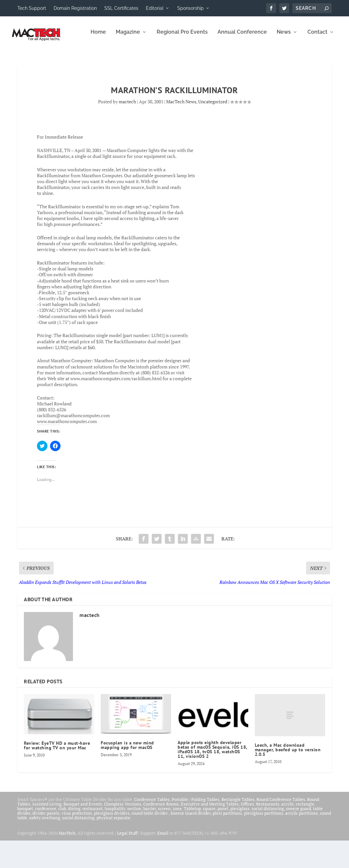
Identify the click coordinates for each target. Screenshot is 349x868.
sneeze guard (298, 836)
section (134, 836)
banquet (25, 836)
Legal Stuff (127, 860)
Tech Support (32, 8)
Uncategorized (213, 129)
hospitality (115, 836)
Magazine (52, 60)
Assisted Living (47, 831)
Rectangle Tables (238, 827)
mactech (127, 129)
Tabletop (192, 836)
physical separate (113, 845)
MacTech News (181, 129)
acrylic (288, 831)
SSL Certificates (121, 8)
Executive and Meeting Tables (210, 831)
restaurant (93, 836)
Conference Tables (152, 827)
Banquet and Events (83, 831)
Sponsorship (191, 8)
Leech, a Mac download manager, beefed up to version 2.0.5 (288, 777)
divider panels (46, 841)
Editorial (155, 8)
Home (22, 60)
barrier (150, 836)
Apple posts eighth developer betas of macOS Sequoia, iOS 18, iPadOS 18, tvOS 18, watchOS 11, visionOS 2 (212, 777)
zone (177, 836)
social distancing (268, 836)
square (209, 836)
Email (163, 860)
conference (46, 836)
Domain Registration (75, 8)
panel (223, 836)
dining (74, 836)
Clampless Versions (123, 831)
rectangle (305, 831)
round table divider (150, 841)
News (208, 60)
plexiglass (240, 836)
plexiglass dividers (112, 841)
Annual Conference (166, 60)
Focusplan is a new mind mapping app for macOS (127, 773)
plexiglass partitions (264, 841)
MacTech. (68, 860)
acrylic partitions (302, 841)
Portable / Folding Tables (196, 827)
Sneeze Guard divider (191, 841)
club (62, 836)
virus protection (77, 841)
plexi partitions (227, 841)
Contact (242, 60)
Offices (247, 831)
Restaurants (268, 831)
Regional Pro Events (106, 60)
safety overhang (45, 845)
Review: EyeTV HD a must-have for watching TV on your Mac (57, 773)
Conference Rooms (161, 831)
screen (164, 836)
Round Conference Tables (281, 827)
